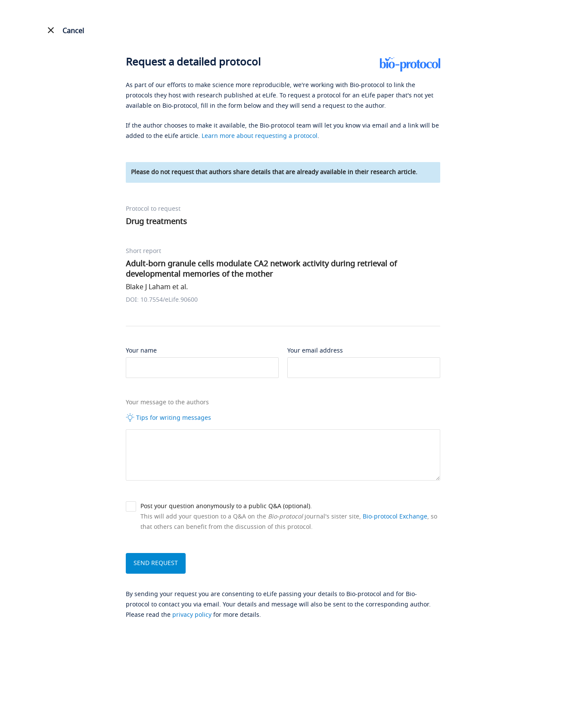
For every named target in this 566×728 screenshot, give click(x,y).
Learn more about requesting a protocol (260, 136)
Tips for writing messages (168, 418)
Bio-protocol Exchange (395, 517)
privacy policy (192, 615)
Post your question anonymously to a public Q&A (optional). (226, 506)
